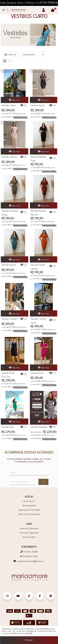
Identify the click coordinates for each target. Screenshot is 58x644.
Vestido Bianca (9, 265)
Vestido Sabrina (9, 157)
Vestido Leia (8, 427)
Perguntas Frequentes (29, 529)
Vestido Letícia (9, 106)
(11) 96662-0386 (29, 557)
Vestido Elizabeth (39, 427)
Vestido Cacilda (9, 319)
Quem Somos (29, 501)
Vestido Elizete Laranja (38, 267)
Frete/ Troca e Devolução (29, 514)
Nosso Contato (29, 537)
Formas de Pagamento (29, 533)
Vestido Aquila (38, 106)
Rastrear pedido (29, 506)
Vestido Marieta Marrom (38, 213)
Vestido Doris (37, 373)
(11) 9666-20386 (29, 552)
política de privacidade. (21, 634)
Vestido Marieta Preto (38, 159)
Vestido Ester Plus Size (8, 375)
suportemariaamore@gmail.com (29, 561)
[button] (51, 34)
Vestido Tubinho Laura (39, 321)
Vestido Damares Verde (10, 213)
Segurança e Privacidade (29, 510)
